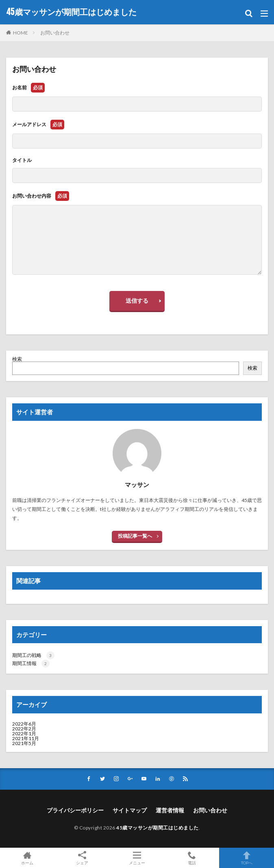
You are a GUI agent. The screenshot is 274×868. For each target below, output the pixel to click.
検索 (17, 359)
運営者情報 (170, 810)
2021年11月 (26, 738)
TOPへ (247, 858)
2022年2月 (24, 729)
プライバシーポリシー (75, 810)
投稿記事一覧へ (135, 536)
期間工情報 (31, 663)
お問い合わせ (55, 33)
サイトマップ (130, 810)
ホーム (27, 858)
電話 (192, 858)
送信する (137, 300)
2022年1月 (24, 733)
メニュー (137, 858)
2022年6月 (24, 724)
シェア (82, 858)
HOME (21, 33)
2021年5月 (24, 743)
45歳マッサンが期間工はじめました (71, 12)
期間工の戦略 (33, 655)
